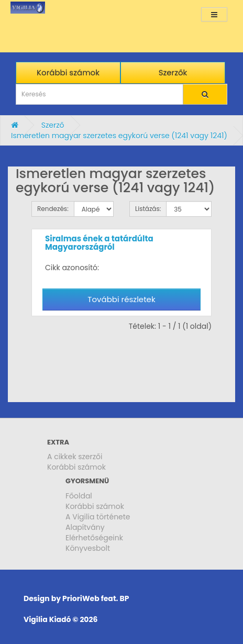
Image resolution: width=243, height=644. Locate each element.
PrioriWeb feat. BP (96, 598)
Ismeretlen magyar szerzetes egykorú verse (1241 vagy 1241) (119, 136)
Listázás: (148, 209)
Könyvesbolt (88, 548)
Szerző (53, 125)
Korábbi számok (76, 467)
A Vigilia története (98, 517)
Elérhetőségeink (94, 538)
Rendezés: (53, 209)
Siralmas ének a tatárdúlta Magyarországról (99, 243)
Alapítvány (85, 527)
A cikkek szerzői (75, 457)
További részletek (121, 299)
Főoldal (79, 496)
